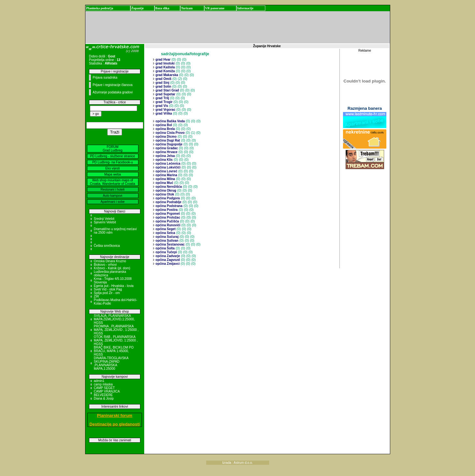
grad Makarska (167, 75)
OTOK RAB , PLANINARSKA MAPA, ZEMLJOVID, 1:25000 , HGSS (116, 340)
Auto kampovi (113, 196)
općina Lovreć (166, 171)
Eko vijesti (113, 168)
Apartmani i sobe (113, 202)
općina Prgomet (167, 214)
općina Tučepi (166, 252)
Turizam (187, 8)
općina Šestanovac (170, 244)
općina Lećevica (168, 164)
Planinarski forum (115, 415)
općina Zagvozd (167, 260)
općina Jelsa (165, 156)
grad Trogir (164, 102)
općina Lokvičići (168, 167)
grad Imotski (165, 63)
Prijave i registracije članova (113, 85)
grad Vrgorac (165, 110)
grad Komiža (165, 71)
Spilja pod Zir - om (107, 293)
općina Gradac (166, 148)
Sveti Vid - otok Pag (108, 289)
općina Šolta (165, 248)
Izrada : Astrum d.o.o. (237, 463)
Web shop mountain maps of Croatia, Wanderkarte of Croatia (113, 182)
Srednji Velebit (104, 219)
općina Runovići (168, 225)
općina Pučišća (167, 221)
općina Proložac (167, 217)
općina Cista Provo (170, 133)
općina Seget (165, 229)
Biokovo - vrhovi (105, 265)
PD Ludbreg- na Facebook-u (112, 162)
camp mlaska (103, 384)
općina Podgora (167, 198)
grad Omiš (163, 79)
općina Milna (165, 179)
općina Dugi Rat (167, 140)
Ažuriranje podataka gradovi (113, 92)
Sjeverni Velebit (105, 222)
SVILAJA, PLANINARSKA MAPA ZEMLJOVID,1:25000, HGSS (114, 319)
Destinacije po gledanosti (115, 424)
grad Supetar (165, 94)
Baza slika (163, 8)
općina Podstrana (169, 206)
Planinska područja (100, 8)
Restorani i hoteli (112, 190)
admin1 (99, 381)
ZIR (96, 296)
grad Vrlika (163, 113)
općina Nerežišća (168, 187)
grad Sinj (162, 83)
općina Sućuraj (167, 237)
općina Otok (165, 194)
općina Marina (166, 175)
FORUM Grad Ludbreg (113, 149)
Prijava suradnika (105, 78)
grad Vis (162, 106)
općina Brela (165, 129)
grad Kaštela (165, 67)
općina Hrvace (166, 152)
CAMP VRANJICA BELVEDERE (107, 393)
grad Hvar (163, 60)
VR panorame (215, 8)
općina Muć (164, 183)
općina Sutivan (167, 241)
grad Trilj (162, 98)
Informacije (246, 8)
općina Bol (163, 125)
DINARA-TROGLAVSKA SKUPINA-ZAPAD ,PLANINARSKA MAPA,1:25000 (111, 363)
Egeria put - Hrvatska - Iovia (114, 286)
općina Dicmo (166, 137)
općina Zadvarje (167, 256)
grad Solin (163, 87)
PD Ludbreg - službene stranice (112, 156)
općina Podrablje (168, 202)
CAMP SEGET (104, 388)
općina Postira (166, 210)
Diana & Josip (104, 398)
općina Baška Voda (170, 121)
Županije (138, 8)
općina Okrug (166, 190)
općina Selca (165, 233)
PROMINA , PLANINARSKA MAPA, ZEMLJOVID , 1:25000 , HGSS (116, 330)
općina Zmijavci (167, 264)
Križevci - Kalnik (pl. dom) (112, 268)
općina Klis (164, 160)
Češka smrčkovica (107, 246)
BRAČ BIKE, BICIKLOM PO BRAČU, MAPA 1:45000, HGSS (114, 351)
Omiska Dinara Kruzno (110, 261)
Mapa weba (113, 174)
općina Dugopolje (169, 144)
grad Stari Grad (167, 90)
